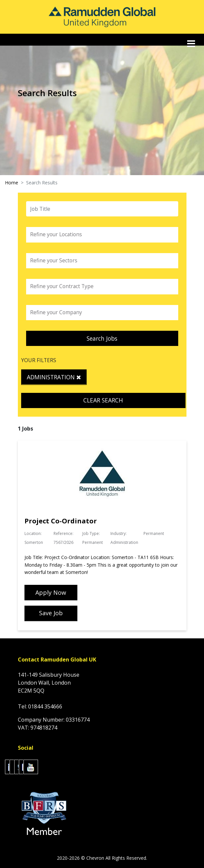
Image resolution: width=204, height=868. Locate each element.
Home (12, 183)
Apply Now (51, 592)
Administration (54, 377)
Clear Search (103, 400)
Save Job (51, 613)
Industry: (119, 533)
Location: (33, 533)
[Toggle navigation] (192, 44)
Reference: (63, 533)
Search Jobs (102, 338)
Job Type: (91, 533)
